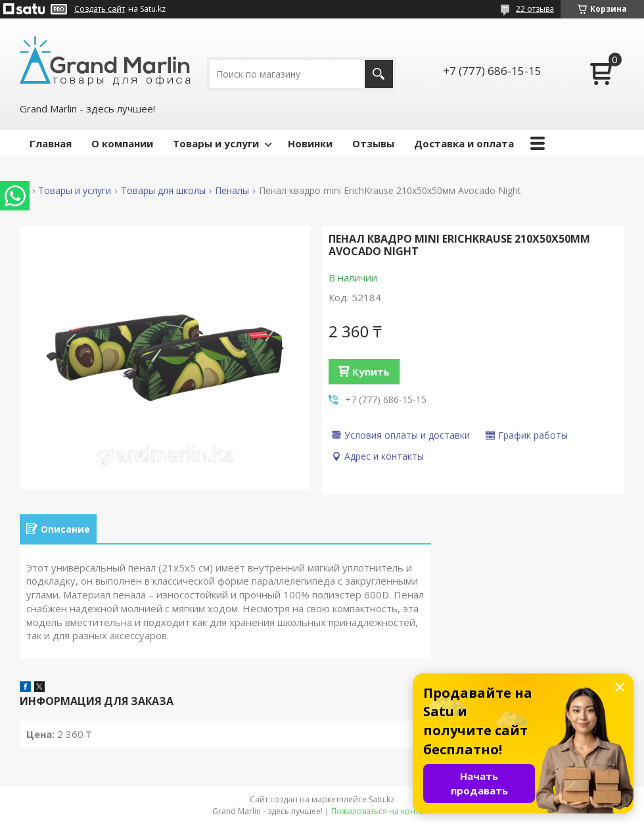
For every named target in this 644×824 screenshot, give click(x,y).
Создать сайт (100, 9)
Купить (371, 372)
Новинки (310, 143)
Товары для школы (163, 191)
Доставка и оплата (464, 143)
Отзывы (373, 143)
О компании (122, 143)
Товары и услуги (216, 143)
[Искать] (379, 74)
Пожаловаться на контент (381, 811)
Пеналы (232, 191)
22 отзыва (535, 9)
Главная (51, 143)
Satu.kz (381, 799)
